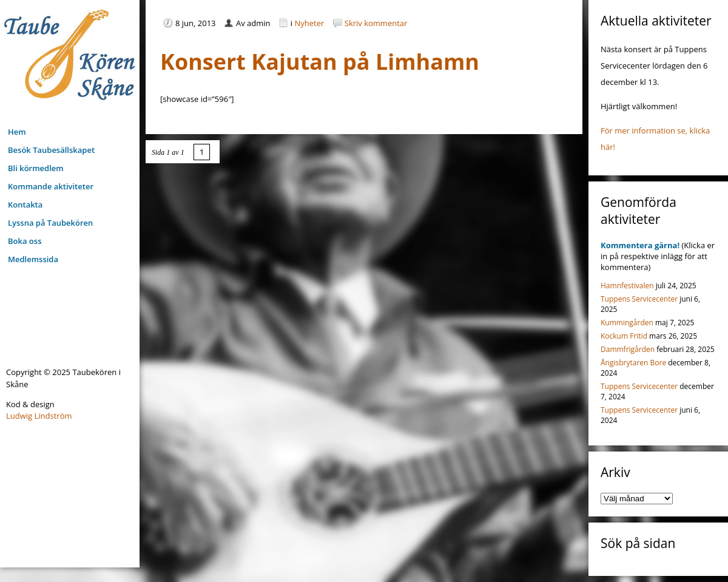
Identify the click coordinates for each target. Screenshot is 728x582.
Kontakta (25, 205)
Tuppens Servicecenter (639, 299)
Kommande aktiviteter (51, 186)
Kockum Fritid (624, 336)
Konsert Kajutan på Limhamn (320, 62)
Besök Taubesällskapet (51, 150)
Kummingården (627, 323)
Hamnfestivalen (627, 286)
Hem (17, 132)
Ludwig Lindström (39, 416)
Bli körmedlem (36, 168)
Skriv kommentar (376, 23)
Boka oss (25, 241)
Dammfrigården (628, 349)
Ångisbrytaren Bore (633, 363)
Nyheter (310, 23)
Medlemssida (33, 259)
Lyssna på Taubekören (50, 223)
